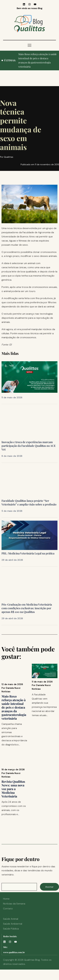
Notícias (6, 692)
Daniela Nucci (13, 688)
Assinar (49, 887)
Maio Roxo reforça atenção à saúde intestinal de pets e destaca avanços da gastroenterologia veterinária (14, 707)
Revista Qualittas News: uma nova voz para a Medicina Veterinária (13, 789)
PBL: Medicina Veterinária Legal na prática (28, 553)
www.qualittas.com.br (14, 952)
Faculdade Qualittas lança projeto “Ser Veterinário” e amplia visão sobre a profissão (29, 503)
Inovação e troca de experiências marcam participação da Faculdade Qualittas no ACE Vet (29, 446)
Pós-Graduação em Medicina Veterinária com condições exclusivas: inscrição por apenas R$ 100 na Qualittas (27, 608)
